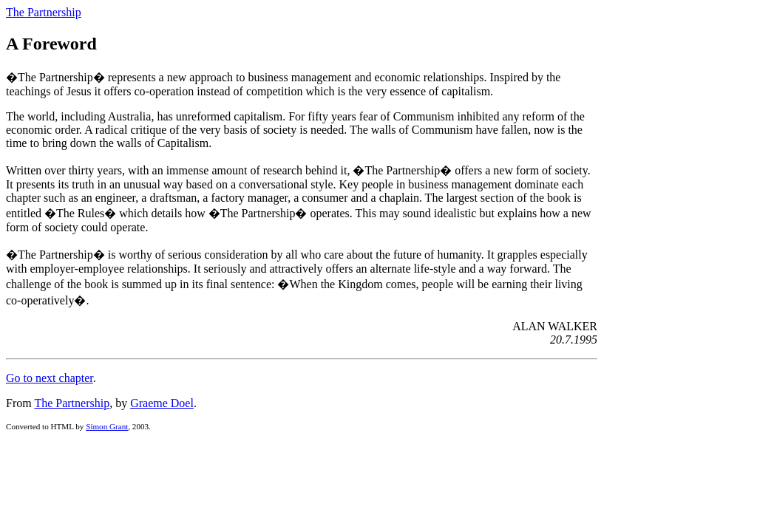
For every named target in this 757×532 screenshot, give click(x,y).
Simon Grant (107, 426)
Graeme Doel (162, 403)
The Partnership (44, 12)
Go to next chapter (50, 378)
